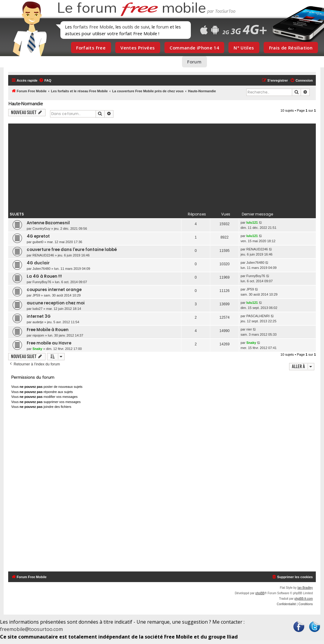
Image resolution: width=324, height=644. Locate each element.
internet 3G (39, 316)
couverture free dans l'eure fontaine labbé (72, 250)
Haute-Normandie (25, 104)
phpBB (260, 593)
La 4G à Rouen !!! (44, 276)
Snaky (37, 349)
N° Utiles (244, 48)
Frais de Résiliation (291, 48)
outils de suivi (136, 27)
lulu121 (252, 222)
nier (249, 329)
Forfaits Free (91, 48)
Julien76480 (41, 269)
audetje (38, 322)
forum (162, 27)
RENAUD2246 (43, 255)
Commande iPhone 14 (194, 48)
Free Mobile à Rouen (48, 330)
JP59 (36, 295)
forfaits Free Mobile (93, 27)
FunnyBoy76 (42, 282)
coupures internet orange (54, 290)
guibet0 (38, 242)
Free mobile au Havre (49, 343)
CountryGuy (41, 229)
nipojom (38, 335)
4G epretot (38, 236)
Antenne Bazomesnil (48, 223)
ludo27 (37, 309)
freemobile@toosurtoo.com (31, 629)
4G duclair (38, 263)
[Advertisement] (162, 166)
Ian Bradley (305, 588)
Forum (194, 62)
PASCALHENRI (258, 316)
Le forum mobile (131, 8)
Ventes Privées (138, 48)
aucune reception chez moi (56, 303)
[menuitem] (45, 80)
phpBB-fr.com (304, 599)
